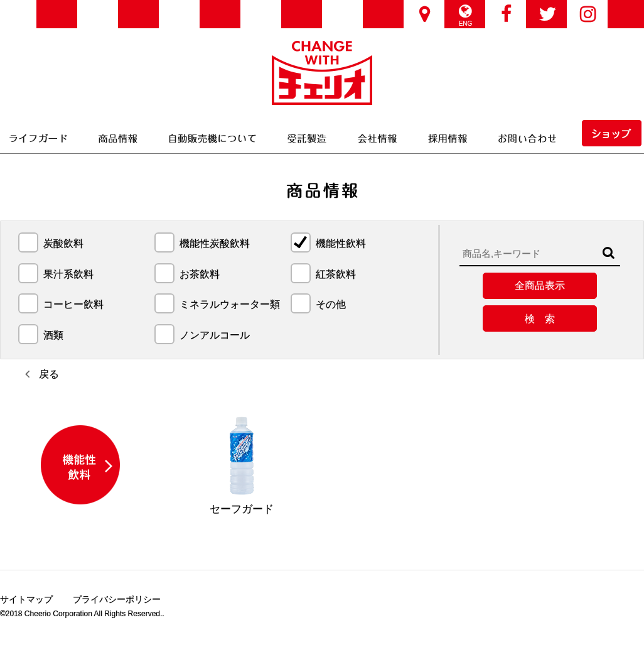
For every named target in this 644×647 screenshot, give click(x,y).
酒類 (53, 335)
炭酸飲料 (63, 244)
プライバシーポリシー (117, 601)
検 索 (540, 319)
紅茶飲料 (336, 275)
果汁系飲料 (68, 275)
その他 (331, 305)
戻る (49, 374)
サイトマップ (26, 601)
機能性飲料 (341, 244)
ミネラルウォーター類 (230, 305)
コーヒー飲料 (73, 305)
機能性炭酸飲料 (215, 244)
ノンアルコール (215, 335)
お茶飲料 (200, 275)
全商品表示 (540, 285)
